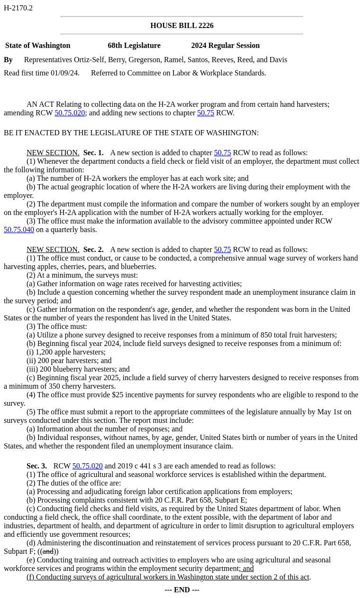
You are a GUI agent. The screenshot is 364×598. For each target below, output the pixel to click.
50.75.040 (19, 229)
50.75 (206, 113)
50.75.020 (70, 113)
